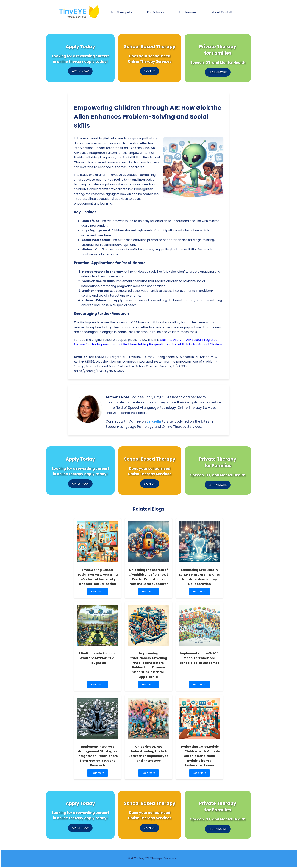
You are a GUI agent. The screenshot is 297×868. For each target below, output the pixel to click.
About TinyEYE (222, 12)
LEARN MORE (218, 72)
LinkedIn (154, 421)
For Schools (155, 12)
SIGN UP (150, 71)
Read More (98, 592)
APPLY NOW (80, 71)
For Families (188, 12)
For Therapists (121, 12)
